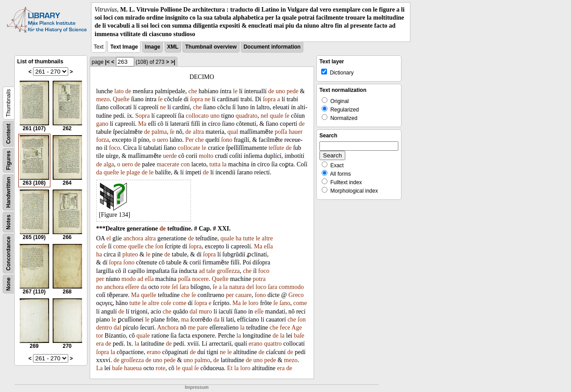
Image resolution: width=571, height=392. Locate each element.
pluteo (130, 254)
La (100, 368)
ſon (159, 246)
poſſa (281, 132)
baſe (299, 336)
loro (254, 303)
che (192, 91)
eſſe (259, 312)
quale (277, 116)
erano (255, 344)
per (100, 279)
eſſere (132, 287)
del (250, 287)
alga (109, 164)
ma (185, 320)
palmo (202, 360)
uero (163, 140)
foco (114, 148)
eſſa (268, 246)
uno (280, 91)
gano (102, 124)
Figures (8, 160)
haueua (133, 368)
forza (103, 140)
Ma (143, 124)
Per (189, 140)
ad (202, 271)
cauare (244, 295)
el (108, 238)
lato (119, 91)
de (128, 91)
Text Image (124, 47)
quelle (136, 246)
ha (238, 238)
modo (128, 279)
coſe (101, 246)
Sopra (143, 116)
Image (153, 47)
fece (285, 328)
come (120, 246)
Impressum (197, 387)
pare (203, 328)
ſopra (197, 99)
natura (237, 287)
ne (208, 99)
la (224, 164)
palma (159, 132)
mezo (103, 99)
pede (292, 91)
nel (264, 116)
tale (211, 271)
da (99, 172)
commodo (291, 287)
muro (206, 312)
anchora (133, 238)
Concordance (8, 254)
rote (166, 287)
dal (193, 312)
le (235, 91)
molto (206, 156)
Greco (296, 295)
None (8, 284)
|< (108, 62)
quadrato (246, 116)
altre (267, 238)
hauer (296, 132)
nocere (201, 279)
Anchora (168, 328)
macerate (168, 164)
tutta (215, 164)
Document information (272, 47)
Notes (8, 222)
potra (259, 279)
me (192, 328)
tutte (249, 238)
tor (100, 336)
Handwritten (8, 192)
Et (230, 368)
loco (261, 287)
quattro (273, 344)
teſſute (276, 148)
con (185, 164)
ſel (175, 287)
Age (296, 328)
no (99, 287)
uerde (170, 156)
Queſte (121, 99)
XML (173, 47)
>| (173, 62)
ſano (285, 303)
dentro (104, 328)
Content (8, 134)
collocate (189, 148)
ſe (160, 99)
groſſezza (228, 271)
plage (133, 172)
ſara (184, 287)
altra (198, 132)
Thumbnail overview (211, 47)
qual (233, 132)
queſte (111, 172)
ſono (227, 140)
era (100, 344)
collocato (197, 116)
